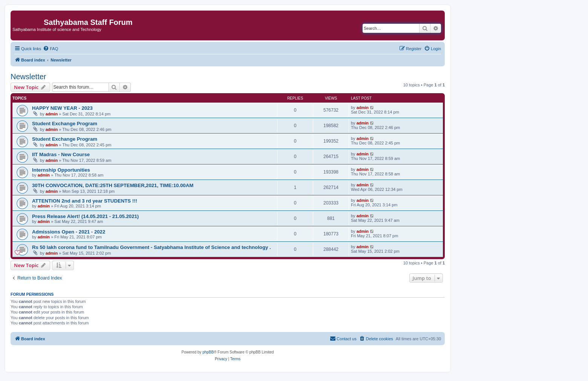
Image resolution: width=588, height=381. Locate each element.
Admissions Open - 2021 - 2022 (69, 232)
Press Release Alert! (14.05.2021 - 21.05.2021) (85, 216)
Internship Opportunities (61, 170)
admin (52, 114)
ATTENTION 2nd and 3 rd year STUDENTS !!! (85, 201)
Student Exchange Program (65, 124)
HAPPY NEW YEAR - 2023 (62, 108)
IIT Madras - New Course (61, 154)
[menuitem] (51, 49)
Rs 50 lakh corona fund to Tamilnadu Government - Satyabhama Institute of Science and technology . (152, 247)
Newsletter (28, 77)
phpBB (208, 352)
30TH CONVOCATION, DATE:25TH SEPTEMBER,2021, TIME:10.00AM (113, 185)
